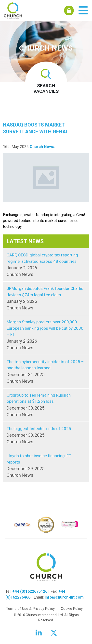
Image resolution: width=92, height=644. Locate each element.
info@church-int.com (64, 597)
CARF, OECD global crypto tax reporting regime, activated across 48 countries (46, 265)
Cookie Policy (72, 609)
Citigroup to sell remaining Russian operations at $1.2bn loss (46, 405)
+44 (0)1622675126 (30, 591)
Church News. (42, 147)
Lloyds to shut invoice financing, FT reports (46, 466)
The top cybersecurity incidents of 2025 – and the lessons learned (46, 372)
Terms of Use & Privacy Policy (30, 609)
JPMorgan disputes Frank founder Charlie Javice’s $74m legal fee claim (46, 299)
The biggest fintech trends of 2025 (46, 436)
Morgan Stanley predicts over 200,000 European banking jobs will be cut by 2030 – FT (46, 335)
